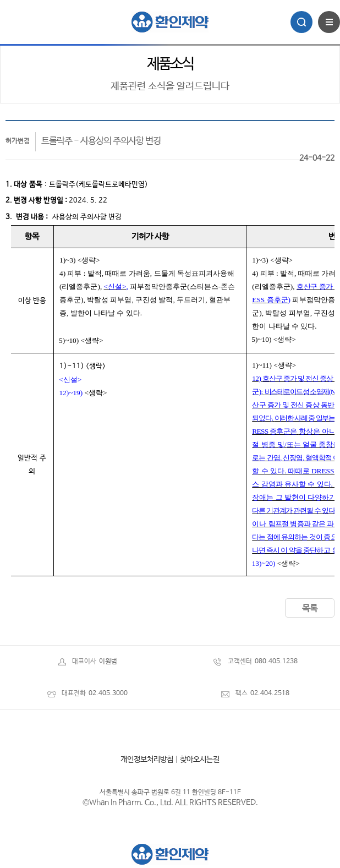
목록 (310, 608)
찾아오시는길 (200, 760)
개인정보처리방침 (147, 760)
